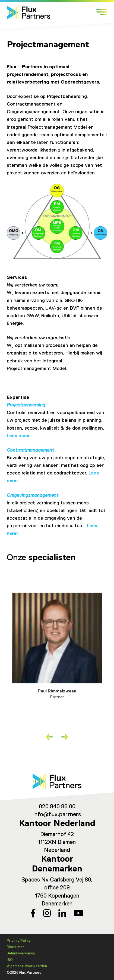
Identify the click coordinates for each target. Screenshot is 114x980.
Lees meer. (19, 436)
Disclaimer (15, 947)
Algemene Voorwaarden (27, 966)
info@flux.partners (57, 815)
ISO (10, 960)
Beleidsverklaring (21, 953)
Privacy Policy (19, 941)
